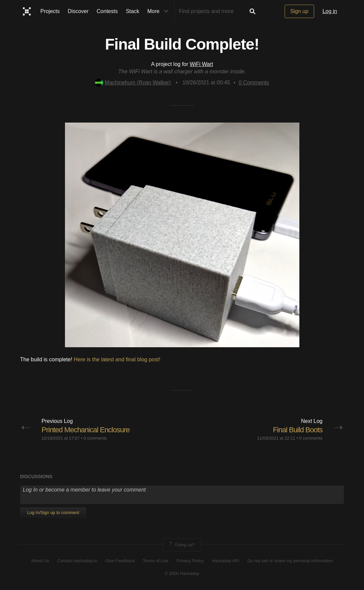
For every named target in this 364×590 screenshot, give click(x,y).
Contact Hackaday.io (77, 561)
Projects (50, 11)
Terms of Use (156, 561)
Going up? (181, 545)
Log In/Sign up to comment (53, 512)
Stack (133, 11)
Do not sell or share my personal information (290, 561)
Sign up (299, 11)
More (159, 11)
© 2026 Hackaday (182, 573)
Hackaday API (226, 561)
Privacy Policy (190, 561)
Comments (254, 83)
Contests (107, 11)
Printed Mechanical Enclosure (86, 430)
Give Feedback (120, 561)
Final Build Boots (298, 430)
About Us (40, 561)
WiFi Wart (202, 64)
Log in (330, 11)
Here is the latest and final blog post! (117, 359)
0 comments (95, 438)
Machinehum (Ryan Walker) (133, 83)
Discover (78, 11)
